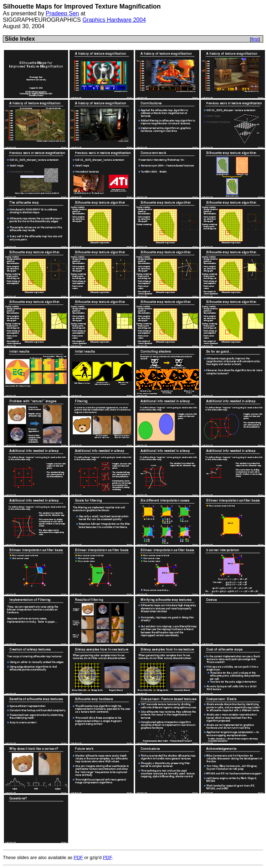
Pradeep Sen (62, 13)
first (255, 39)
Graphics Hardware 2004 (114, 20)
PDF (78, 857)
